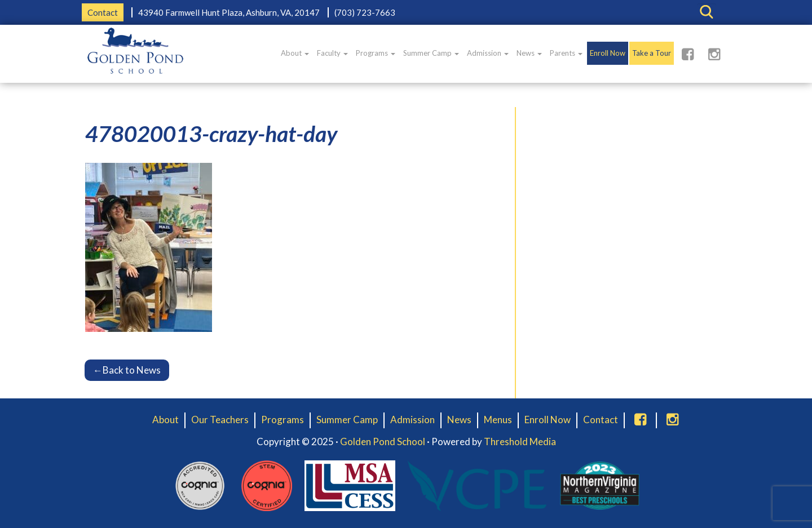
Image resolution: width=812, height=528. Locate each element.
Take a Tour (652, 53)
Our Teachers (220, 420)
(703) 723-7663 (365, 12)
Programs (376, 53)
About (295, 53)
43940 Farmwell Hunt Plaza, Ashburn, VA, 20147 (229, 12)
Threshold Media (520, 442)
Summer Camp (431, 53)
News (529, 53)
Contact (103, 12)
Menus (498, 420)
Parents (566, 53)
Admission (488, 53)
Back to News (127, 370)
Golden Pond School (383, 442)
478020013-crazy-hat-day (211, 134)
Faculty (332, 53)
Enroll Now (608, 53)
